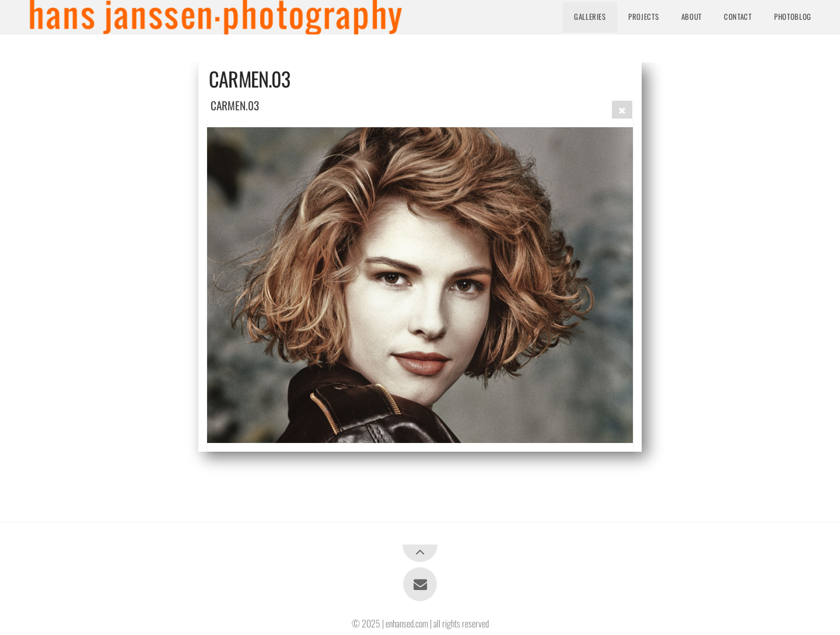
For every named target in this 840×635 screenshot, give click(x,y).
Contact (738, 17)
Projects (643, 17)
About (692, 17)
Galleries (590, 17)
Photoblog (793, 17)
